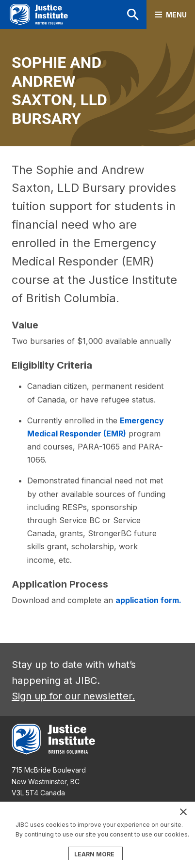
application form (147, 600)
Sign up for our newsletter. (73, 696)
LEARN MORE (94, 854)
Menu (176, 15)
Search (133, 15)
